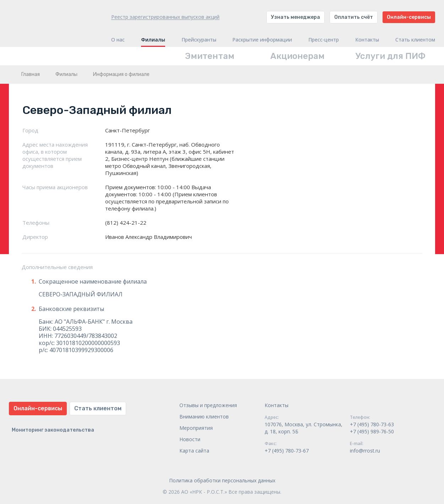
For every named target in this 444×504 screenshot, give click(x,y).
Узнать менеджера (296, 17)
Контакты (367, 40)
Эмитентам (210, 56)
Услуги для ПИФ (391, 56)
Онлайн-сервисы (409, 17)
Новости (190, 439)
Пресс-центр (324, 40)
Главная (31, 74)
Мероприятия (196, 428)
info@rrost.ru (365, 451)
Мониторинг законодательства (53, 430)
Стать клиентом (415, 40)
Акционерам (297, 56)
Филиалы (153, 40)
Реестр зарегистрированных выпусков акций (165, 17)
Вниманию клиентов (204, 417)
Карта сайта (194, 451)
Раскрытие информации (262, 40)
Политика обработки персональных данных (222, 480)
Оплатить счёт (354, 17)
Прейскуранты (199, 40)
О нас (118, 40)
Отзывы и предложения (208, 405)
